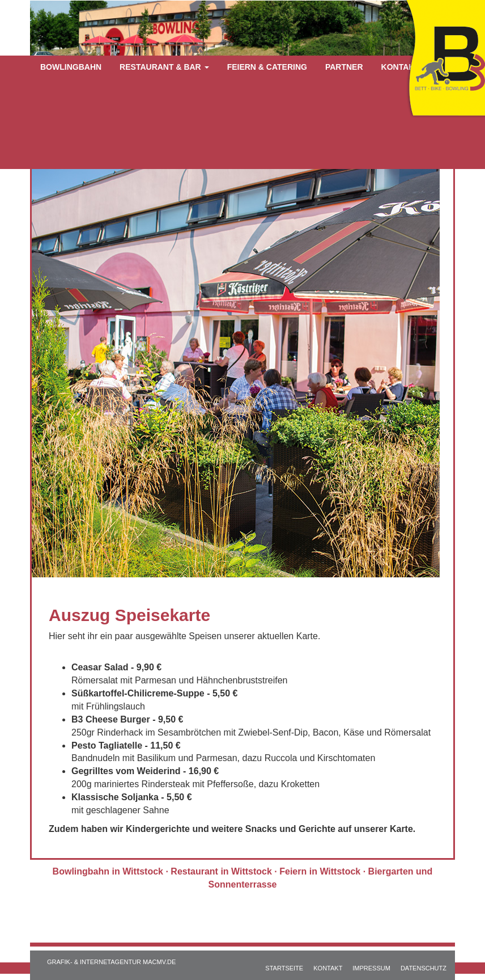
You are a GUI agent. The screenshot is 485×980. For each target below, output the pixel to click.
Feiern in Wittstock (320, 871)
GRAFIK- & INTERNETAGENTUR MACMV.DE (111, 962)
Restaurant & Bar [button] (164, 67)
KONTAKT (328, 968)
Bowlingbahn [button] (71, 67)
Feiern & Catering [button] (267, 67)
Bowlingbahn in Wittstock (108, 871)
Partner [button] (344, 67)
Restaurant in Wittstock (221, 871)
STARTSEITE (284, 968)
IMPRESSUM (371, 968)
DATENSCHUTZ (424, 968)
